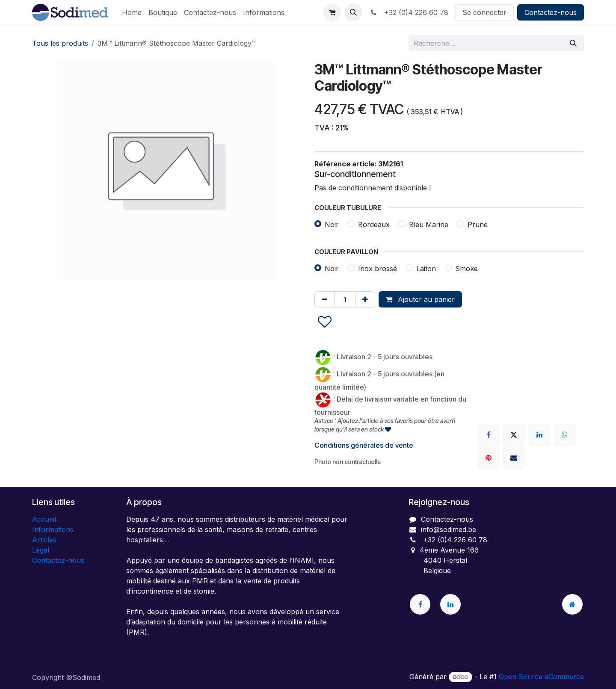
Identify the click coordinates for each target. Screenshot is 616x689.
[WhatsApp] (565, 435)
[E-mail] (514, 458)
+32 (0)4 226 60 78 (409, 12)
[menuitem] (132, 12)
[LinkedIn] (539, 435)
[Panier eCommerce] (332, 12)
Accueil (44, 519)
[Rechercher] (573, 43)
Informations (53, 529)
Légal (41, 550)
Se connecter (484, 12)
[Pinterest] (489, 458)
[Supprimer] (324, 299)
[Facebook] (489, 435)
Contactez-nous (551, 12)
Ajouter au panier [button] (420, 299)
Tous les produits (60, 43)
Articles (44, 540)
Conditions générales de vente (364, 445)
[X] (514, 435)
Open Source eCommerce (541, 677)
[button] (353, 12)
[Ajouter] (365, 299)
